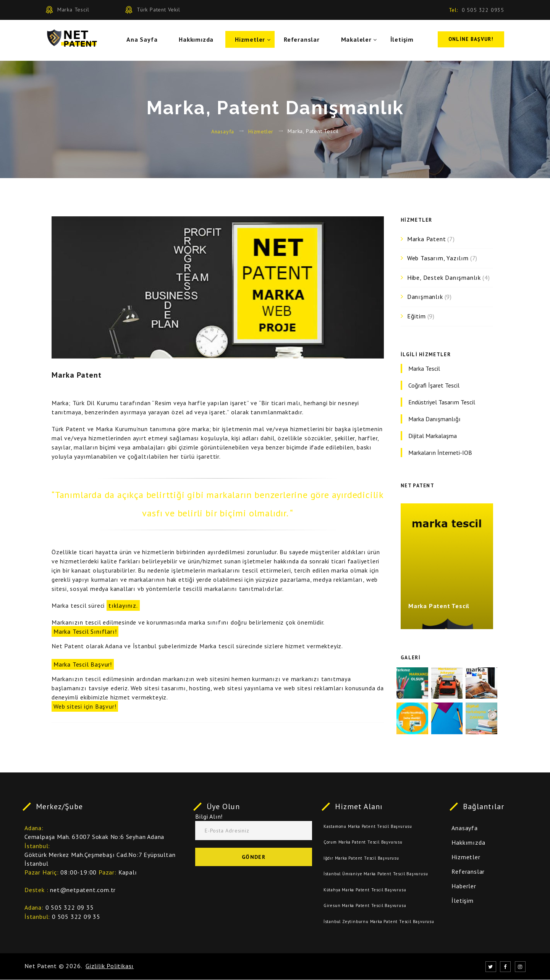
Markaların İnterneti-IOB (440, 453)
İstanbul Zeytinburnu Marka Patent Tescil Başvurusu (379, 922)
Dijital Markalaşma (433, 436)
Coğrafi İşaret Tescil (434, 385)
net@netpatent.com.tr (83, 890)
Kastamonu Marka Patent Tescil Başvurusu (368, 827)
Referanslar (305, 41)
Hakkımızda (199, 41)
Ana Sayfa (145, 41)
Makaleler (359, 41)
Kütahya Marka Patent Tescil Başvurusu (365, 890)
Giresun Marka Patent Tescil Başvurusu (365, 906)
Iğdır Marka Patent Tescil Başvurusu (361, 858)
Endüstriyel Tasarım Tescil (442, 402)
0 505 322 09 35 (70, 908)
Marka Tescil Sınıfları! (85, 631)
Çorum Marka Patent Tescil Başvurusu (363, 842)
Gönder (254, 857)
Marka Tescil (424, 368)
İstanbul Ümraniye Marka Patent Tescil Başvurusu (376, 874)
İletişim (405, 41)
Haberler (464, 886)
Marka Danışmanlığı (434, 419)
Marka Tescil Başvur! (83, 664)
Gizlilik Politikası (110, 966)
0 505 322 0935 (483, 10)
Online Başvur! (471, 40)
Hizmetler (253, 41)
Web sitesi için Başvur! (85, 706)
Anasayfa (223, 131)
